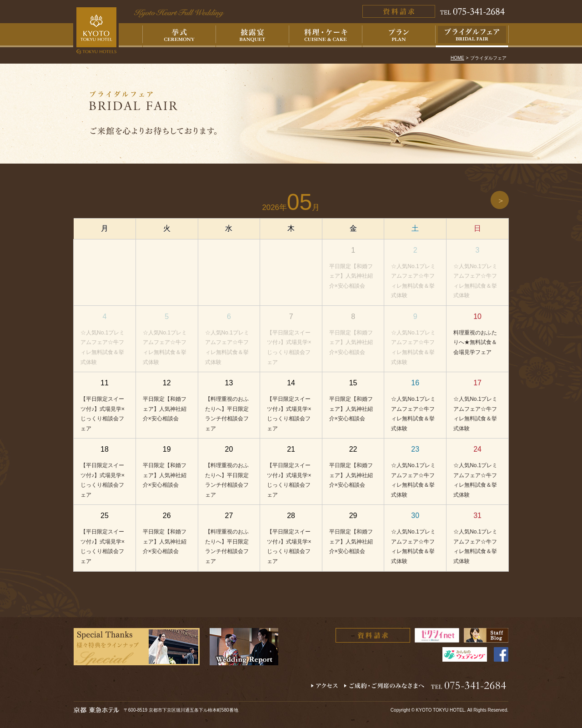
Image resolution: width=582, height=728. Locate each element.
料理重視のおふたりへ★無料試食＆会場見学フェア (475, 342)
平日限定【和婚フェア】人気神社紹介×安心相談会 (351, 276)
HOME (457, 58)
